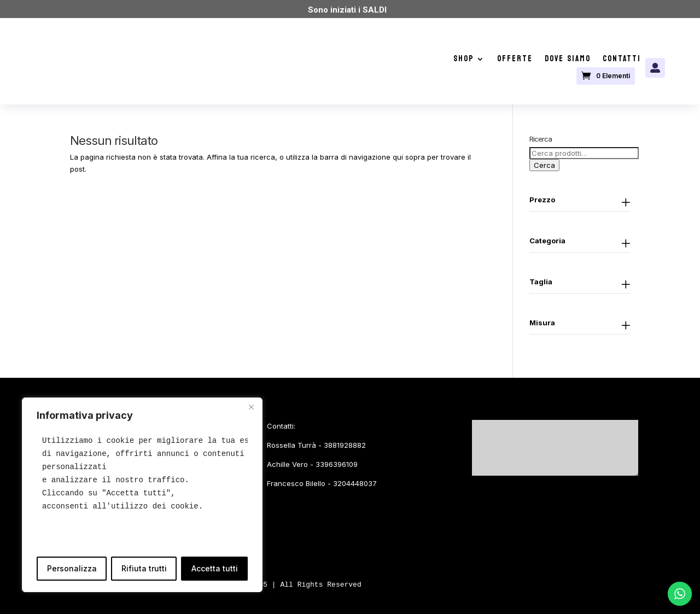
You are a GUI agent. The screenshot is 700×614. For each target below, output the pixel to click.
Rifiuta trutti (144, 568)
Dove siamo (568, 61)
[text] (142, 473)
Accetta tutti (215, 568)
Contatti (622, 61)
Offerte (515, 61)
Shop (464, 61)
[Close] (251, 407)
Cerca (544, 165)
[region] (142, 495)
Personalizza (72, 568)
